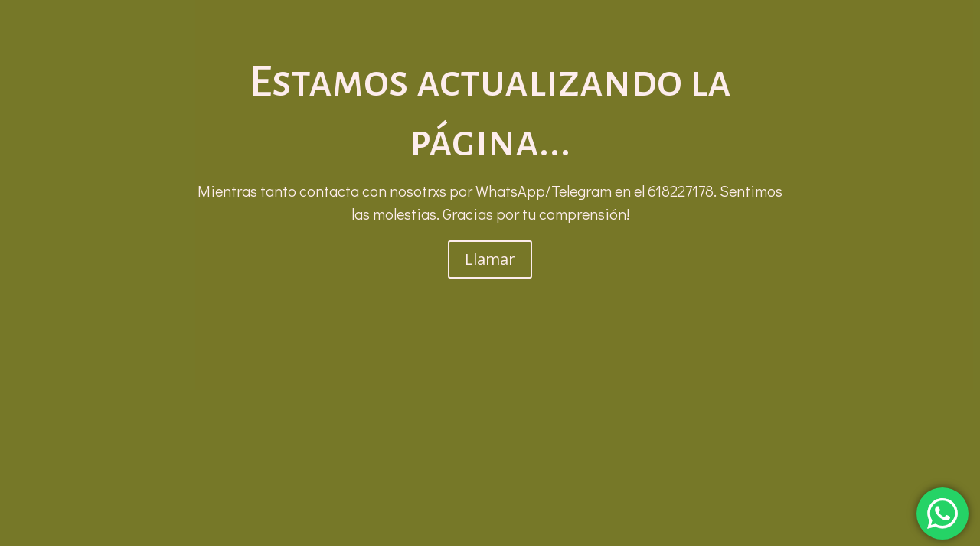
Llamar (490, 259)
